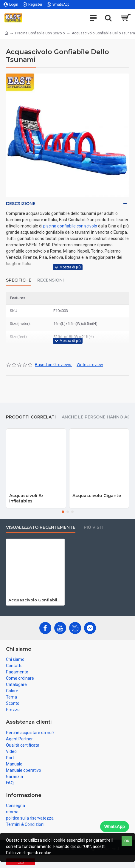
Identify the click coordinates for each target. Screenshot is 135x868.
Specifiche (19, 280)
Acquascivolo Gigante (97, 496)
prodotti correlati (31, 417)
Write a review (90, 365)
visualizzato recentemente (41, 527)
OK (127, 841)
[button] (63, 512)
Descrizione (21, 204)
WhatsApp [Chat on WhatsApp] (115, 826)
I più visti (92, 527)
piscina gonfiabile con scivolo (70, 226)
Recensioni (51, 280)
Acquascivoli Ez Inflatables (26, 498)
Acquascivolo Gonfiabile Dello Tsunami (35, 600)
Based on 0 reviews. (53, 365)
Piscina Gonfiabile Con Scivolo (40, 33)
